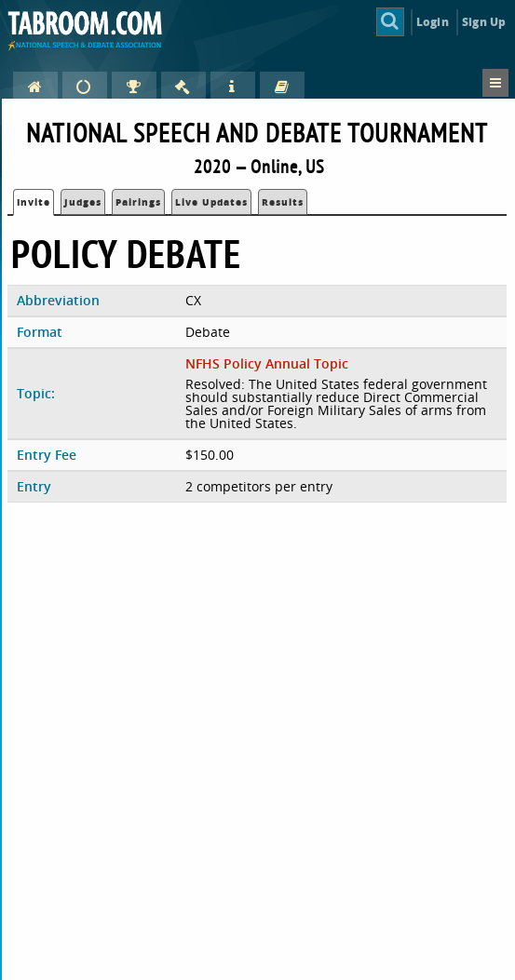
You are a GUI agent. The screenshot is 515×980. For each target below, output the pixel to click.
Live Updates (211, 202)
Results (283, 202)
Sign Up (484, 22)
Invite (34, 202)
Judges (83, 202)
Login (433, 22)
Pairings (138, 202)
